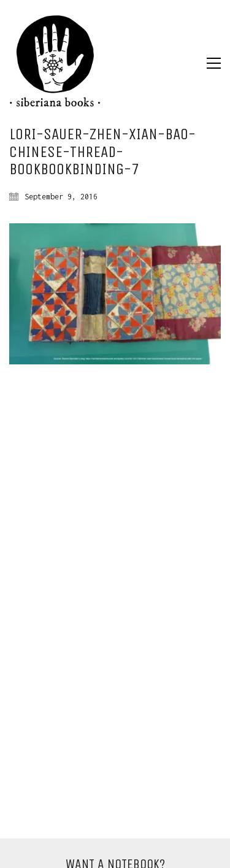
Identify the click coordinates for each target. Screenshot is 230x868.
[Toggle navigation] (214, 63)
